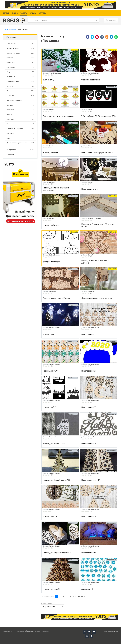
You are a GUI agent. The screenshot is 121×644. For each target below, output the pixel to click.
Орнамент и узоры (20, 53)
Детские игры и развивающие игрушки (20, 144)
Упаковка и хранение (20, 100)
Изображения (20, 150)
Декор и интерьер (20, 48)
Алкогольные (20, 44)
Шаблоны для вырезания (20, 129)
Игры (20, 138)
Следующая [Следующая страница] (80, 596)
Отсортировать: (53, 606)
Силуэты (20, 86)
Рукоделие (20, 133)
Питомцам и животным (20, 124)
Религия (20, 115)
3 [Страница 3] (63, 597)
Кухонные (20, 58)
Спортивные (20, 72)
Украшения (20, 110)
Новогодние (20, 63)
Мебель (20, 91)
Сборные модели (20, 81)
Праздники (20, 119)
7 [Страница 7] (70, 597)
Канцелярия (20, 67)
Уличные (20, 105)
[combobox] (64, 20)
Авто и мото (20, 96)
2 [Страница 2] (60, 597)
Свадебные (20, 77)
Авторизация (111, 20)
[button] (88, 37)
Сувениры (20, 154)
